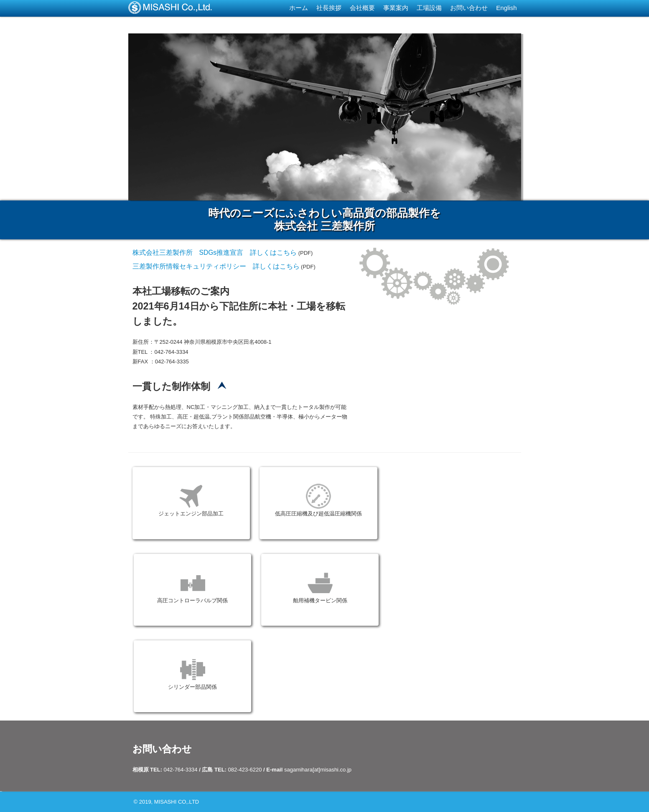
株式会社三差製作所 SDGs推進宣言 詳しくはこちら (215, 252)
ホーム (299, 8)
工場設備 (429, 8)
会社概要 (362, 8)
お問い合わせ (469, 8)
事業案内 (396, 8)
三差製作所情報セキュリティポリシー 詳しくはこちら (216, 266)
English (506, 8)
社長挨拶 (329, 8)
